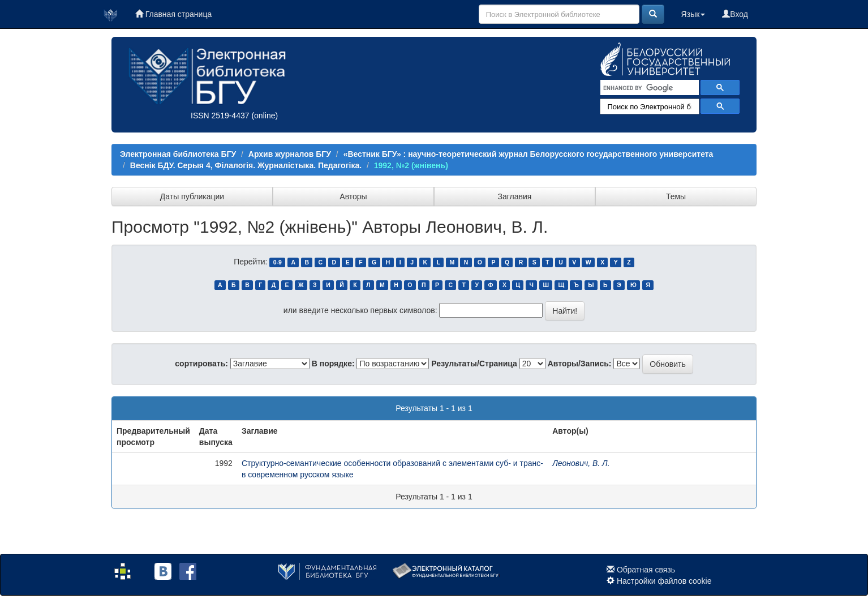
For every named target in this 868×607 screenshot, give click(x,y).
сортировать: (201, 364)
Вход (735, 14)
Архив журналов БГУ (290, 154)
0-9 (278, 262)
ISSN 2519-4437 (220, 116)
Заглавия (515, 196)
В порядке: (333, 364)
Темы (676, 196)
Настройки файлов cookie (664, 581)
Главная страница (173, 14)
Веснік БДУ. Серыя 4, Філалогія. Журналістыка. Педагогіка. (246, 165)
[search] (648, 88)
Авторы (353, 196)
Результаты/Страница (474, 364)
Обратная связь (646, 570)
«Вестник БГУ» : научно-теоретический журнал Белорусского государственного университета (528, 154)
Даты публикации (192, 196)
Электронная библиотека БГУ (178, 154)
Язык (693, 14)
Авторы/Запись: (580, 364)
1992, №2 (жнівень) (411, 165)
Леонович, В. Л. (581, 463)
